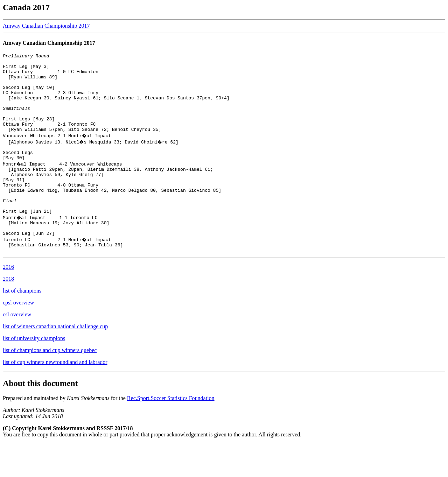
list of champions (22, 324)
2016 (8, 300)
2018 (8, 312)
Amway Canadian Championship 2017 (46, 26)
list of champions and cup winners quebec (50, 384)
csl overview (17, 348)
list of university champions (34, 372)
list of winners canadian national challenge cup (55, 360)
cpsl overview (18, 336)
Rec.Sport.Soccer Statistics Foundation (171, 432)
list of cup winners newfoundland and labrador (55, 396)
